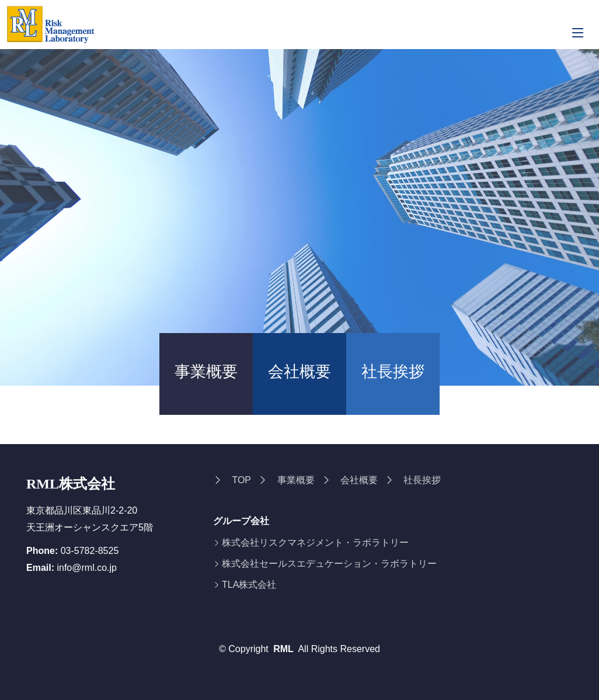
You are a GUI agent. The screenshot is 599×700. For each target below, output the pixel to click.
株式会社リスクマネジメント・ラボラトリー (315, 543)
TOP (241, 480)
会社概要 (299, 372)
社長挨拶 (393, 372)
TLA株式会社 (249, 585)
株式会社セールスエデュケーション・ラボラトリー (329, 564)
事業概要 (206, 372)
